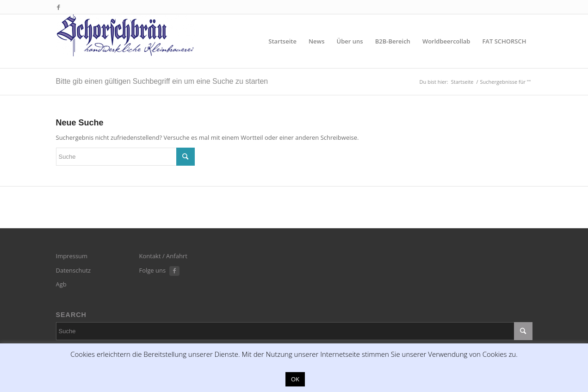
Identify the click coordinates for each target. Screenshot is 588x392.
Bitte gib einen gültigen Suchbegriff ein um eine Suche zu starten (162, 81)
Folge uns (153, 270)
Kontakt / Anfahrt (163, 256)
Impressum (72, 256)
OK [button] (295, 379)
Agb (61, 284)
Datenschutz (74, 270)
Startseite (462, 82)
